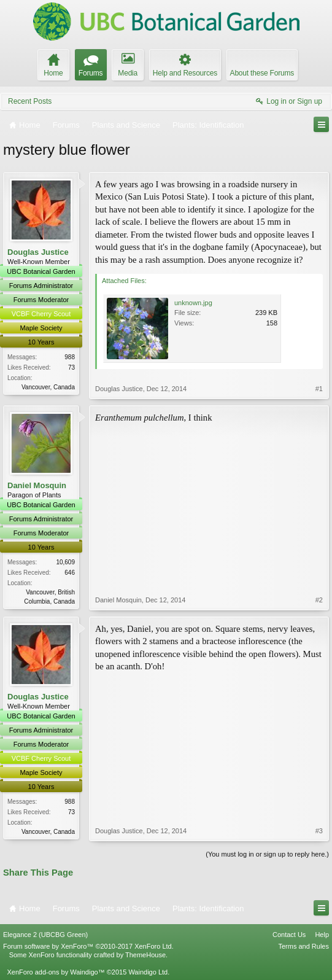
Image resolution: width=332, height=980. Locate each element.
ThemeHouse (145, 955)
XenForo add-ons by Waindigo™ (56, 972)
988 (70, 357)
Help (322, 935)
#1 (319, 389)
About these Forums (262, 73)
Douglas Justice (38, 252)
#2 (319, 600)
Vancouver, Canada (48, 387)
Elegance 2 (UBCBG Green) (45, 935)
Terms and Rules (303, 946)
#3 (319, 831)
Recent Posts (30, 101)
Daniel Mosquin (37, 485)
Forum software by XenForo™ (88, 946)
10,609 (65, 562)
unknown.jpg (193, 303)
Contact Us (289, 935)
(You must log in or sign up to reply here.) (267, 854)
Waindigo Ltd (148, 972)
